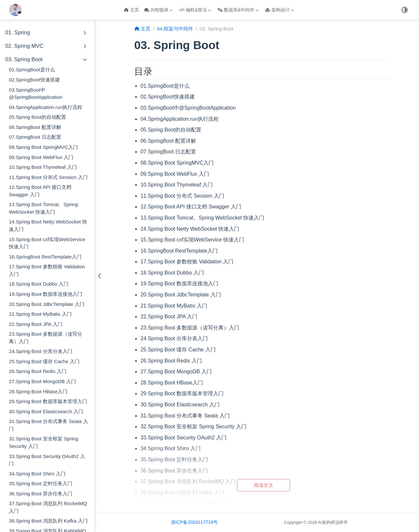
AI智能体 (159, 10)
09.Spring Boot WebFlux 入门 (41, 157)
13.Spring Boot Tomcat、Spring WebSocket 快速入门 (43, 208)
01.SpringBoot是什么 (32, 70)
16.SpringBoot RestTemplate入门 (45, 257)
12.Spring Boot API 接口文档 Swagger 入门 (40, 191)
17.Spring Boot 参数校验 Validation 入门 (47, 270)
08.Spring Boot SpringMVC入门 (43, 147)
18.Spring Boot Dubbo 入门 (39, 284)
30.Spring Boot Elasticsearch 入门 (46, 411)
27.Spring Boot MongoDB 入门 (42, 381)
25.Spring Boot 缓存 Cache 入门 (44, 361)
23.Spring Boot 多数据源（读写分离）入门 (46, 338)
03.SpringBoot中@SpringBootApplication (36, 94)
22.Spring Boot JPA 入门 (36, 324)
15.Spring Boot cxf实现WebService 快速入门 (47, 243)
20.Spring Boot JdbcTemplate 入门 (47, 304)
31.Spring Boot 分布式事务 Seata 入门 (48, 425)
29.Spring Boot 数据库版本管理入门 (48, 401)
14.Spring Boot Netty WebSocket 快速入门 (48, 225)
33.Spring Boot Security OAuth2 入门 (47, 460)
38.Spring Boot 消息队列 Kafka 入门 (48, 521)
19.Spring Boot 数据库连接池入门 (46, 294)
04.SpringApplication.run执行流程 (46, 107)
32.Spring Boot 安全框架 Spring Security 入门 (43, 442)
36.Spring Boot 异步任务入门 (41, 494)
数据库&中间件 (238, 10)
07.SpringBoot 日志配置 (35, 137)
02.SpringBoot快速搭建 (34, 80)
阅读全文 (264, 485)
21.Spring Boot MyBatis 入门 (40, 314)
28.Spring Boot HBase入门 (38, 391)
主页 (131, 10)
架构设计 (280, 10)
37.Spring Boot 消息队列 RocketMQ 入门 (48, 507)
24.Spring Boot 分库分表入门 (41, 351)
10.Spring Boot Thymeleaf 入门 (43, 167)
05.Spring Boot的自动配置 (37, 117)
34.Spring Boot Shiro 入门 (37, 474)
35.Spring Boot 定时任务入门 (41, 483)
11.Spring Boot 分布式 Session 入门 (48, 177)
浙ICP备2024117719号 (194, 522)
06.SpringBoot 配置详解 (35, 127)
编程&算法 (195, 10)
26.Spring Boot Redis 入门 (38, 371)
